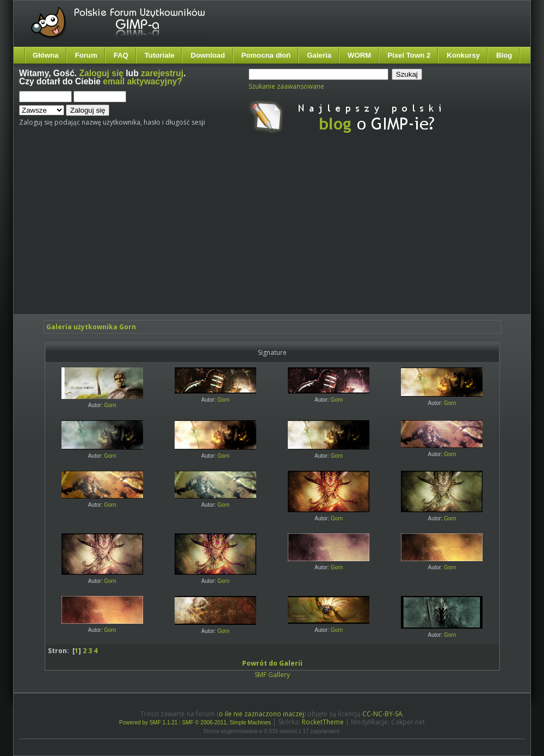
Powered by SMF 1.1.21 (148, 723)
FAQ (121, 55)
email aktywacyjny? (143, 81)
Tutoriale (160, 55)
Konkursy (463, 55)
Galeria (319, 55)
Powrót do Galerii (272, 663)
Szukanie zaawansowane (286, 86)
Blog (504, 55)
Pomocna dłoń (266, 55)
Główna (46, 55)
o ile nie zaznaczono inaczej (261, 714)
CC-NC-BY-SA (382, 714)
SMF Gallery (272, 675)
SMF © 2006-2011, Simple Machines (227, 723)
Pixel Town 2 (409, 55)
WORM (359, 55)
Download (208, 55)
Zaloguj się (101, 73)
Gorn (110, 405)
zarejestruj (162, 73)
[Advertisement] (218, 233)
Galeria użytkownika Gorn (91, 327)
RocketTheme (323, 722)
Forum (86, 55)
